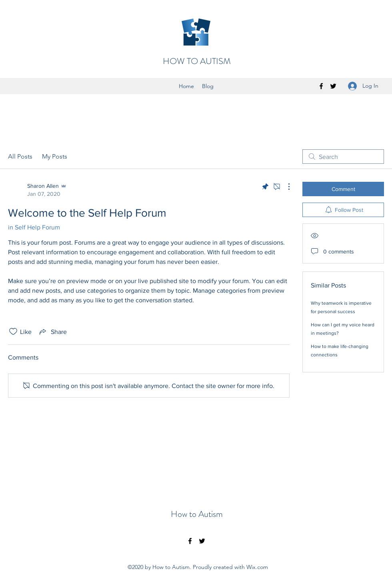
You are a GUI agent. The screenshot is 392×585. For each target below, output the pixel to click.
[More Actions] (285, 187)
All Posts (20, 156)
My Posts (55, 156)
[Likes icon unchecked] (13, 332)
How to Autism (197, 514)
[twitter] (333, 86)
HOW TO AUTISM (197, 61)
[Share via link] (52, 332)
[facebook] (321, 86)
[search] (343, 157)
